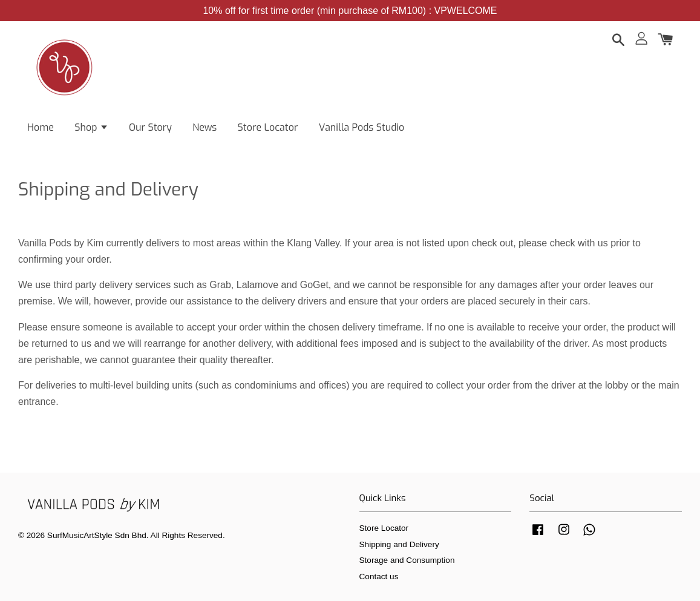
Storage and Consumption (407, 560)
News (204, 127)
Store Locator (268, 127)
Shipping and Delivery (399, 544)
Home (41, 127)
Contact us (379, 576)
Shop (91, 127)
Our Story (150, 127)
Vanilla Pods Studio (362, 127)
